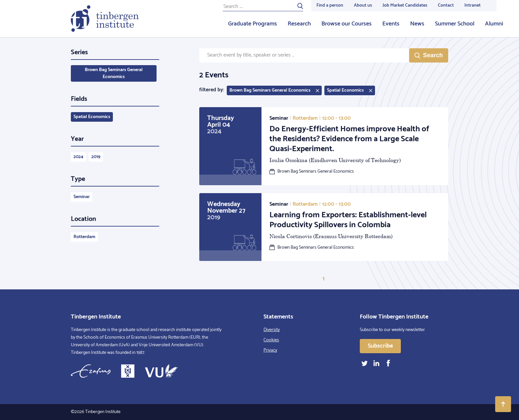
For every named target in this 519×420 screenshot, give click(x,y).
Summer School (455, 24)
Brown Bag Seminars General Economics (114, 73)
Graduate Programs (253, 24)
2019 (96, 157)
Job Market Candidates (405, 5)
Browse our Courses (347, 24)
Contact (446, 5)
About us (363, 5)
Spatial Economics (92, 117)
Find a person (330, 5)
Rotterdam (84, 237)
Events (391, 24)
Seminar (82, 197)
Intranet (472, 5)
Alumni (494, 24)
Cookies (271, 340)
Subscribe (380, 346)
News (417, 24)
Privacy (270, 350)
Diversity (272, 330)
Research (299, 24)
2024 (78, 157)
